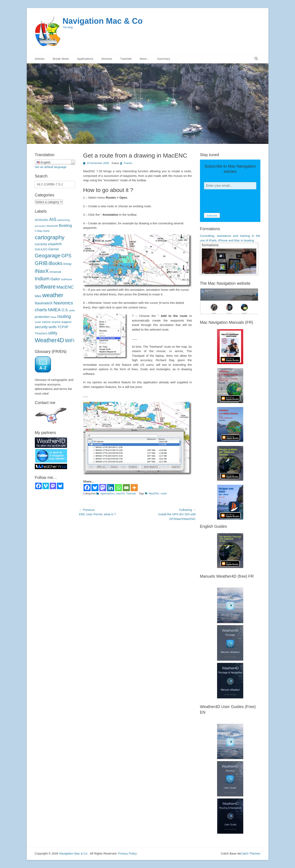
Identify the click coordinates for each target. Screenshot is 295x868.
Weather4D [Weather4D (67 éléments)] (50, 340)
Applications (85, 59)
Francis (128, 163)
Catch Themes (250, 853)
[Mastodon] (103, 488)
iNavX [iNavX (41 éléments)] (42, 271)
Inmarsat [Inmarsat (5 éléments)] (55, 272)
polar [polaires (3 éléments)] (72, 310)
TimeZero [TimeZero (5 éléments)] (41, 333)
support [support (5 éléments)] (66, 322)
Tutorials (126, 59)
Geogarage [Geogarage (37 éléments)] (48, 256)
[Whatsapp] (119, 488)
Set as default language (51, 167)
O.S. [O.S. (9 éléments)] (65, 310)
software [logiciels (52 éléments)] (45, 287)
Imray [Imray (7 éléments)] (67, 264)
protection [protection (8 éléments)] (42, 317)
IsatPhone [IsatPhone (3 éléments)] (67, 279)
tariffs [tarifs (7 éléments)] (53, 327)
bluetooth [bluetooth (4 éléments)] (52, 226)
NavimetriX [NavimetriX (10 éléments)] (44, 303)
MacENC (154, 493)
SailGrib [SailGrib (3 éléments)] (46, 322)
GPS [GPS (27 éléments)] (66, 256)
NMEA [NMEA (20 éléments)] (54, 310)
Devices (107, 59)
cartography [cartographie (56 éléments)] (50, 237)
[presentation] (235, 201)
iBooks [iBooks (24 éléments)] (55, 263)
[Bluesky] (95, 488)
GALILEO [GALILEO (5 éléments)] (41, 249)
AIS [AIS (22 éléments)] (53, 219)
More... (144, 59)
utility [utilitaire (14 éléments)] (53, 333)
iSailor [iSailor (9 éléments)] (55, 279)
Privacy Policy (127, 853)
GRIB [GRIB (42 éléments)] (41, 263)
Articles (40, 59)
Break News (61, 59)
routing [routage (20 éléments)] (64, 316)
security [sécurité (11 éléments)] (41, 327)
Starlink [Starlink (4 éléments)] (56, 322)
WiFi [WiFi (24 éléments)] (69, 341)
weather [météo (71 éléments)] (53, 295)
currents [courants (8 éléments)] (41, 244)
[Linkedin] (111, 488)
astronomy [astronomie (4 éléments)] (64, 220)
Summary (164, 59)
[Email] (126, 488)
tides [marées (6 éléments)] (38, 296)
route (164, 493)
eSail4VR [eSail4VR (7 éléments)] (55, 244)
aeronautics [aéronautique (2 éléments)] (40, 226)
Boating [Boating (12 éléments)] (65, 225)
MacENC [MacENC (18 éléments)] (65, 287)
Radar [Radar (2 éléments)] (53, 317)
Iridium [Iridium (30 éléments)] (42, 279)
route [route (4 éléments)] (38, 322)
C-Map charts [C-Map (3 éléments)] (42, 231)
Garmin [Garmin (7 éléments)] (54, 249)
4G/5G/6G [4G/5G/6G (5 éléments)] (42, 220)
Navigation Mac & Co (103, 21)
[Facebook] (87, 488)
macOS (120, 493)
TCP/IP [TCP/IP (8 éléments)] (63, 327)
